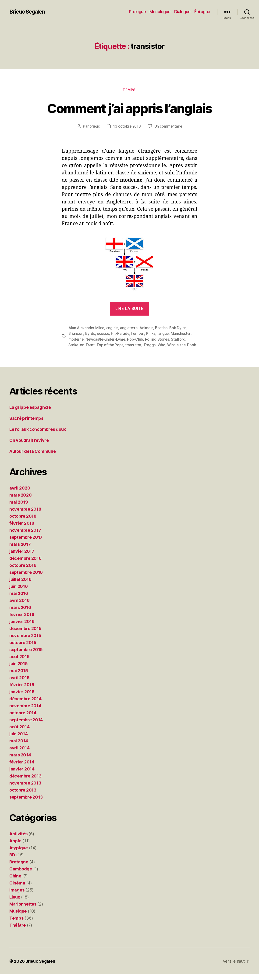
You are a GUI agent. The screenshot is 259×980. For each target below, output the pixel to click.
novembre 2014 (25, 711)
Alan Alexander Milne (87, 328)
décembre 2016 (25, 564)
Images (17, 896)
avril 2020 (20, 494)
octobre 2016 (23, 571)
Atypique (19, 853)
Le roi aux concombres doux (38, 435)
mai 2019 (19, 508)
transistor (134, 345)
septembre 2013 (26, 803)
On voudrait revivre (29, 446)
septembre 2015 (26, 655)
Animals (148, 328)
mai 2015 (19, 676)
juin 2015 (19, 669)
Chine (15, 882)
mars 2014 (20, 761)
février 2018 (22, 529)
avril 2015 (19, 683)
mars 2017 (20, 550)
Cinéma (17, 889)
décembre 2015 (25, 634)
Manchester (182, 334)
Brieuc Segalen (28, 12)
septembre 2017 (26, 543)
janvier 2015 (22, 697)
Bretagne (19, 868)
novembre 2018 (25, 515)
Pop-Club (136, 339)
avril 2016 (19, 606)
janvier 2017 (22, 557)
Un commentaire (169, 127)
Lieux (15, 903)
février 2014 (22, 768)
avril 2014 (19, 753)
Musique (18, 917)
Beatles (163, 328)
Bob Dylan (180, 328)
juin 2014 (19, 739)
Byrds (91, 334)
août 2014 (20, 732)
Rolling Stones (159, 339)
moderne (76, 339)
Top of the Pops (111, 345)
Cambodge (21, 875)
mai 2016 (19, 599)
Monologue (160, 12)
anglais (113, 328)
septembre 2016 (26, 578)
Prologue (137, 12)
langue (164, 334)
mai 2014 (19, 746)
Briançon (76, 334)
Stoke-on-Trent (82, 345)
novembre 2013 (25, 789)
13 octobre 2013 (127, 127)
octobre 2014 (23, 718)
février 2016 (22, 620)
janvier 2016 (22, 627)
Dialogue (182, 12)
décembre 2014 (25, 704)
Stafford (180, 339)
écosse (104, 334)
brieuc (94, 127)
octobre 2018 (23, 522)
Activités (18, 839)
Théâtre (18, 931)
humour (139, 334)
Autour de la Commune (33, 457)
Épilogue (202, 12)
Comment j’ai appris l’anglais (130, 108)
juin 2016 (19, 592)
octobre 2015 (23, 648)
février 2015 (22, 690)
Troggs (150, 345)
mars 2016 (20, 613)
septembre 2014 (26, 725)
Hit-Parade (121, 334)
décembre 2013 (25, 782)
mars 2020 (21, 501)
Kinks (152, 334)
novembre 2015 (25, 641)
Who (162, 345)
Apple (15, 846)
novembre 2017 (25, 536)
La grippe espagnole (30, 413)
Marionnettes (23, 910)
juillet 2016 (20, 585)
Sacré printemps (26, 424)
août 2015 (20, 662)
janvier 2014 (22, 775)
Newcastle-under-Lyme (106, 339)
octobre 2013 (23, 796)
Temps (129, 90)
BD (12, 860)
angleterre (130, 328)
